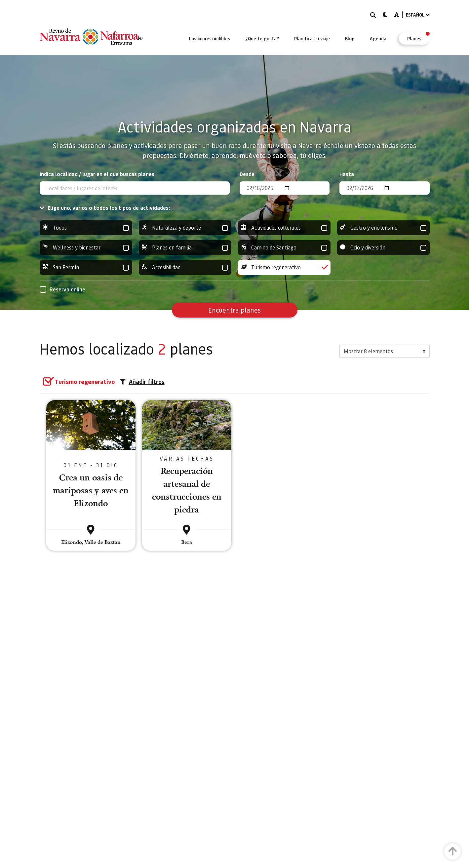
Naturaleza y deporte (185, 228)
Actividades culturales (284, 228)
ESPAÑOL (418, 15)
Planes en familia (185, 248)
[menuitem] (210, 38)
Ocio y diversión (383, 248)
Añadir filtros (142, 382)
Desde (247, 174)
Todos (86, 228)
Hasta (347, 174)
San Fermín (86, 267)
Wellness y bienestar (86, 248)
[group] (86, 228)
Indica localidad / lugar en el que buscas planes (97, 174)
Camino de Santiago (284, 248)
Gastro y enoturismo (383, 228)
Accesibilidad (185, 267)
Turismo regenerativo (284, 267)
